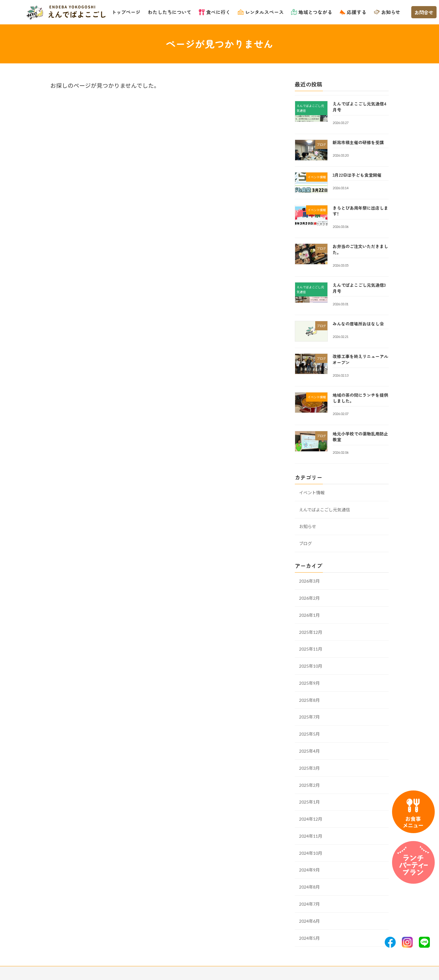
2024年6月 (309, 921)
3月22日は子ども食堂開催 (357, 175)
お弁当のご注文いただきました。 (360, 249)
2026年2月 (309, 598)
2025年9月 (309, 683)
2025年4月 (309, 751)
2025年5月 (309, 734)
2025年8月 (309, 700)
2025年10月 (311, 666)
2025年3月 (309, 768)
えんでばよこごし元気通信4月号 (360, 107)
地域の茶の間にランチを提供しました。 (360, 398)
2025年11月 (311, 649)
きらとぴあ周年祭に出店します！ (360, 211)
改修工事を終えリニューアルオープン (360, 359)
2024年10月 (311, 853)
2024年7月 (309, 904)
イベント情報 (312, 492)
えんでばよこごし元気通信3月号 (359, 288)
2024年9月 (309, 870)
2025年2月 (309, 785)
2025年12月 (311, 632)
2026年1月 (309, 615)
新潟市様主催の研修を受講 (358, 142)
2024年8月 (309, 887)
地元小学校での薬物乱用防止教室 (360, 436)
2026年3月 (309, 581)
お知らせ (308, 526)
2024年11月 (311, 836)
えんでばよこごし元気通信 (325, 509)
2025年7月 (309, 717)
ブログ (305, 543)
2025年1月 (309, 802)
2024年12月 (311, 819)
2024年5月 (309, 938)
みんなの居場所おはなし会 (358, 324)
